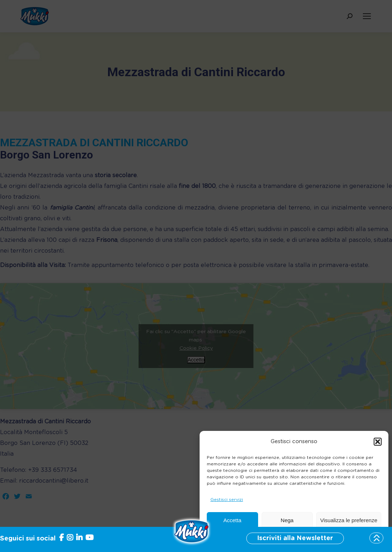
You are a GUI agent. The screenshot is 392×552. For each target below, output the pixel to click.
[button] (378, 442)
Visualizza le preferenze (349, 520)
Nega (287, 520)
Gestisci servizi (227, 500)
